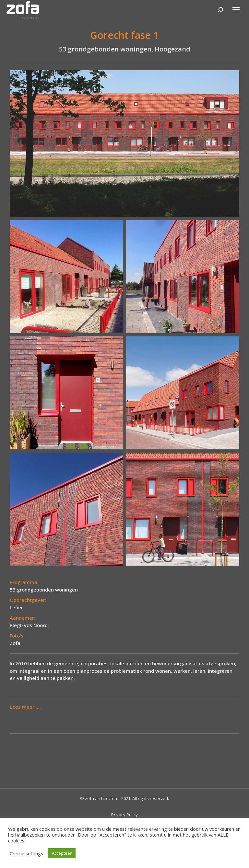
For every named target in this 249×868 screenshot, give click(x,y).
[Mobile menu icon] (236, 10)
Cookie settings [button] (26, 853)
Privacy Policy (124, 815)
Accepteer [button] (62, 853)
